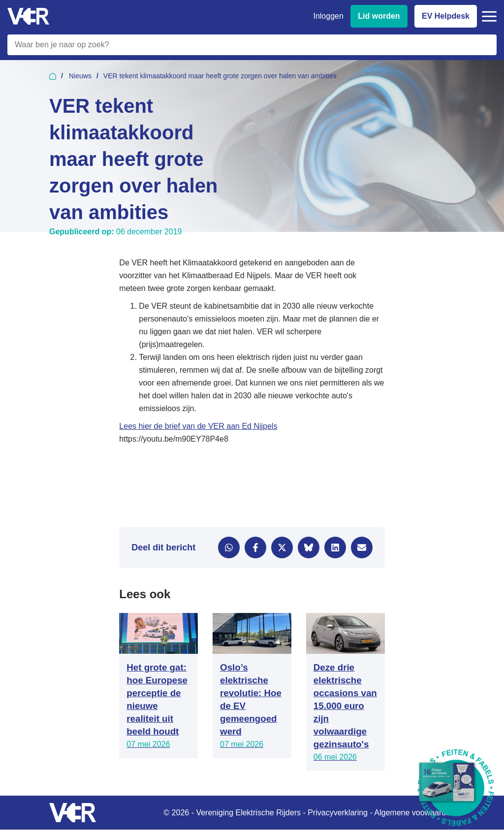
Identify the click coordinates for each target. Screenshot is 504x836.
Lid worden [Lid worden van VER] (379, 16)
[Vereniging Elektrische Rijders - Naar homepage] (28, 16)
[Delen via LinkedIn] (335, 547)
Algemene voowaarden (414, 813)
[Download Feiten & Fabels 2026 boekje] (456, 788)
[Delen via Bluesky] (309, 547)
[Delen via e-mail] (362, 547)
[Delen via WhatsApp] (229, 547)
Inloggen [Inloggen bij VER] (328, 16)
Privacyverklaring (338, 813)
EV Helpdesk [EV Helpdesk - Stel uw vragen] (446, 16)
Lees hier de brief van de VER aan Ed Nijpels (198, 426)
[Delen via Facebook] (255, 547)
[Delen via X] (282, 547)
